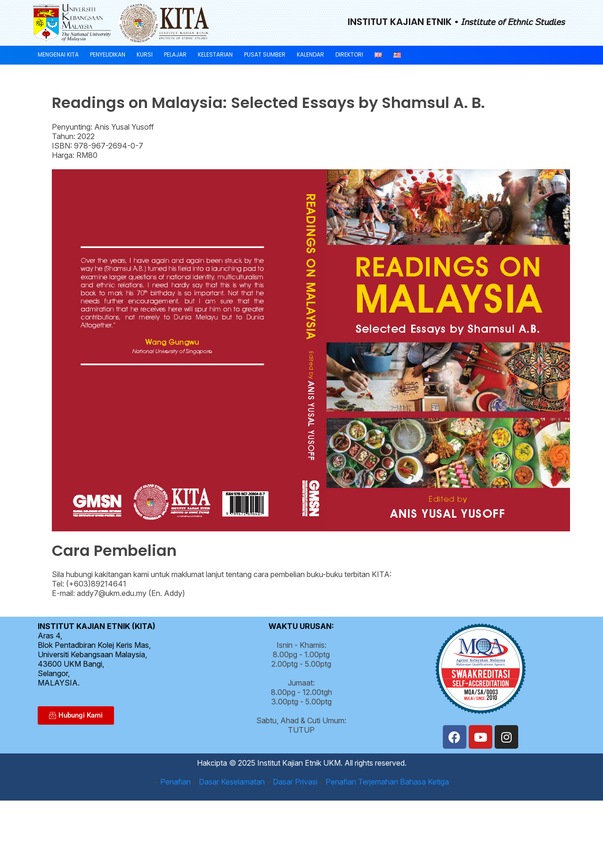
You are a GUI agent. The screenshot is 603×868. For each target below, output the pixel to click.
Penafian (175, 782)
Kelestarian (215, 54)
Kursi (145, 54)
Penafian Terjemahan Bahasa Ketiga (387, 782)
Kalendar (310, 54)
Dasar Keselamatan (232, 782)
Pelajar (175, 54)
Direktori (349, 54)
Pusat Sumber (265, 54)
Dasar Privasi (295, 782)
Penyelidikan (108, 54)
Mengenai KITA (58, 54)
